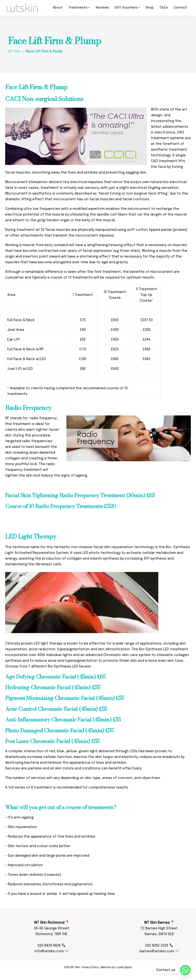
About (58, 8)
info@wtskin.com (51, 951)
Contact (180, 8)
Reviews (102, 8)
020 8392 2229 (159, 946)
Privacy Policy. (91, 967)
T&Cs (164, 8)
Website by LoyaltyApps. (116, 967)
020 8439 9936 (51, 946)
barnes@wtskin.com (159, 951)
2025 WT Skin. (72, 967)
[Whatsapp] (185, 970)
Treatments (78, 8)
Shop (150, 8)
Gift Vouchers (126, 8)
